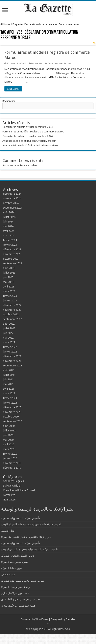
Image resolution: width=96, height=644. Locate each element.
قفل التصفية (8, 531)
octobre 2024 (11, 203)
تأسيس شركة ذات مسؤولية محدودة (20, 518)
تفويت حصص (8, 574)
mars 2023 (9, 291)
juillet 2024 (9, 217)
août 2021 (9, 370)
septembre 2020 (13, 421)
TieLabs (70, 619)
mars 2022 (9, 342)
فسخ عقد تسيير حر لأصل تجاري (18, 606)
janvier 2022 (10, 352)
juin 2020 (8, 435)
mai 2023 (8, 282)
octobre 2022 (11, 314)
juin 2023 (8, 277)
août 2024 (9, 212)
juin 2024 (8, 222)
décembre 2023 (12, 249)
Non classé (9, 500)
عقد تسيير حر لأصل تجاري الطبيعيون (21, 599)
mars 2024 (9, 235)
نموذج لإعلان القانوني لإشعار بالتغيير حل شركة (26, 537)
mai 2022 (8, 338)
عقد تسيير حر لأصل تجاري (15, 593)
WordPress (42, 619)
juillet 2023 (9, 273)
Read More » (13, 89)
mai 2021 (8, 384)
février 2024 (10, 240)
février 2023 (10, 296)
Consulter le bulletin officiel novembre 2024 (28, 136)
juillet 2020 (9, 431)
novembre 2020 (12, 412)
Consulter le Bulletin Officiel (19, 490)
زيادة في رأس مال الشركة (15, 587)
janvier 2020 (10, 458)
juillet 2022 (9, 328)
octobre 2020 (11, 417)
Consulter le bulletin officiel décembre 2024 (28, 127)
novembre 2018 (12, 463)
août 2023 (9, 268)
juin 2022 (8, 333)
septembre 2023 (13, 263)
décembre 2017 (12, 468)
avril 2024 (9, 231)
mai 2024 (8, 226)
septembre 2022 (13, 319)
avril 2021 (9, 389)
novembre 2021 (12, 361)
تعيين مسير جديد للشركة (14, 562)
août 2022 (9, 324)
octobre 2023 (11, 259)
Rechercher (9, 101)
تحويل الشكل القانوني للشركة (18, 556)
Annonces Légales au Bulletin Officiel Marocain (29, 141)
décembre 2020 (12, 407)
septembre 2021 (13, 366)
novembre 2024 (12, 198)
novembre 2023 (12, 254)
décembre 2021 (12, 356)
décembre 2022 (12, 305)
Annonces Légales (13, 481)
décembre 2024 (12, 194)
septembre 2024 (13, 208)
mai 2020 (8, 440)
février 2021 (10, 398)
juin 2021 (8, 379)
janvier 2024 (10, 245)
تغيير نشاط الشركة (11, 568)
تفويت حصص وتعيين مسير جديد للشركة (23, 581)
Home (5, 24)
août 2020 (9, 426)
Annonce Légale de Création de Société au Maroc (31, 145)
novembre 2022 (12, 310)
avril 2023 (9, 287)
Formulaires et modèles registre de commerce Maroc (33, 132)
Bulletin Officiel (12, 486)
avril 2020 (9, 444)
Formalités (37, 63)
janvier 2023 (10, 300)
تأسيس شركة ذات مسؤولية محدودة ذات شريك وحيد (29, 549)
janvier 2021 (10, 403)
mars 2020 (9, 449)
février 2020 (10, 454)
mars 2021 (9, 393)
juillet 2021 (9, 375)
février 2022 (10, 347)
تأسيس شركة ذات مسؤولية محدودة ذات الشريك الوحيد (31, 524)
